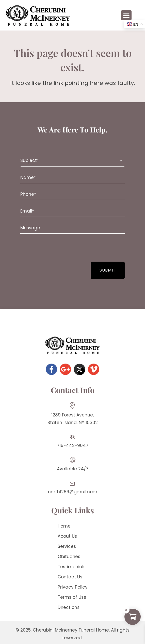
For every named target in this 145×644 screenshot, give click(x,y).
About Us (67, 536)
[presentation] (51, 248)
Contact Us (70, 577)
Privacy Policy (73, 587)
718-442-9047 (73, 445)
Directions (69, 607)
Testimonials (72, 567)
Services (67, 546)
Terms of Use (72, 597)
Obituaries (69, 557)
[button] (126, 15)
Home (64, 526)
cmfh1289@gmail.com (73, 492)
